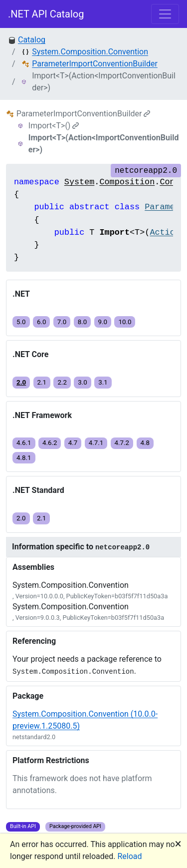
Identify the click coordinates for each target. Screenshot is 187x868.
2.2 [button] (62, 382)
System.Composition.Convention (90, 52)
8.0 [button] (83, 322)
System (79, 182)
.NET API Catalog (46, 14)
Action (165, 232)
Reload (130, 856)
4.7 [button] (73, 443)
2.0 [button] (21, 382)
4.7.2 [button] (122, 443)
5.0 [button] (21, 322)
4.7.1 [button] (96, 443)
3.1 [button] (103, 382)
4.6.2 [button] (50, 443)
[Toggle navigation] (165, 14)
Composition (127, 182)
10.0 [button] (125, 322)
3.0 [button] (83, 382)
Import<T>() (54, 126)
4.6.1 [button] (24, 443)
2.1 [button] (42, 382)
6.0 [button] (42, 322)
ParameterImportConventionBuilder (95, 64)
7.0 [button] (62, 322)
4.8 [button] (145, 443)
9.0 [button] (103, 322)
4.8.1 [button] (24, 458)
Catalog (32, 40)
